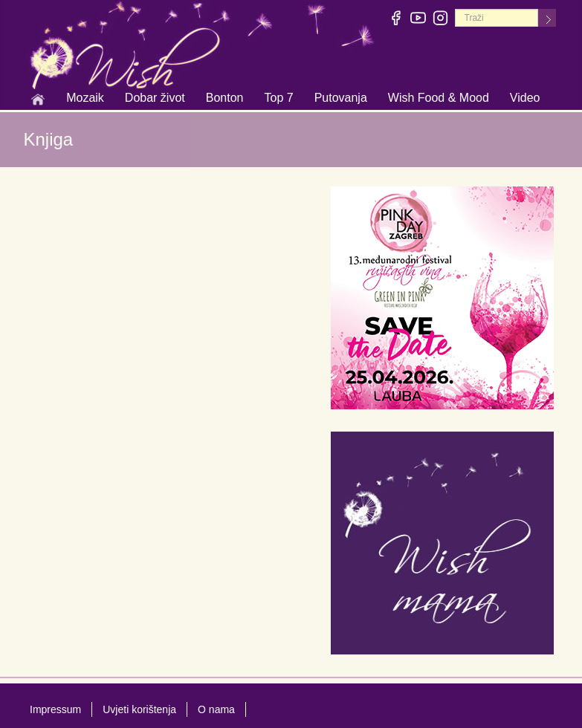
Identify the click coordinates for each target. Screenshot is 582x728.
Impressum (55, 709)
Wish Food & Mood (439, 99)
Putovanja (341, 99)
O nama (216, 709)
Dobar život (155, 99)
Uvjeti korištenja (139, 709)
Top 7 (278, 98)
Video (525, 98)
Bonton (225, 99)
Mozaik (85, 99)
